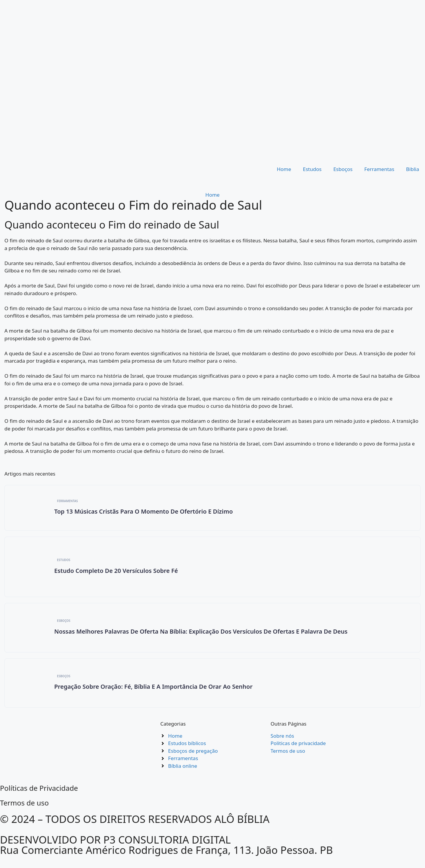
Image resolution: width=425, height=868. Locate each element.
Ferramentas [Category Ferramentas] (68, 502)
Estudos (312, 169)
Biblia (413, 169)
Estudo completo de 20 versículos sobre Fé (117, 572)
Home (284, 169)
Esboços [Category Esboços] (64, 624)
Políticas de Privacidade (39, 793)
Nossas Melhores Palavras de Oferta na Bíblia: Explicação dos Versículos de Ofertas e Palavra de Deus (202, 635)
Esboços (343, 169)
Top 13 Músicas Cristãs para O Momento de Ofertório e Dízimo (144, 512)
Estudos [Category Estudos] (64, 562)
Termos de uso (24, 808)
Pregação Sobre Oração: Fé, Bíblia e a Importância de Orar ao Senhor (154, 691)
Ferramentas (379, 169)
